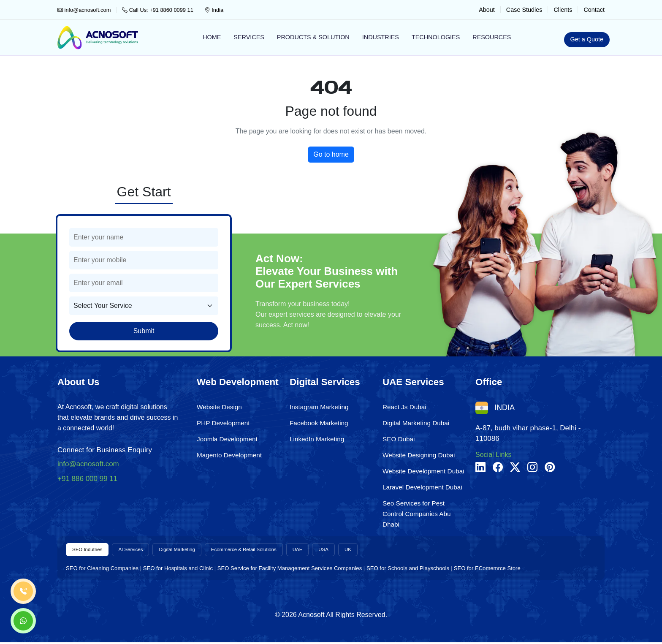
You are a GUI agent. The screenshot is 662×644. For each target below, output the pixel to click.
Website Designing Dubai (419, 455)
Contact (594, 10)
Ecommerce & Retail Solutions (271, 550)
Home (212, 37)
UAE (333, 550)
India (214, 10)
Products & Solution (313, 37)
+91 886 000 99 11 (87, 479)
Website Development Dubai (423, 471)
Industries (381, 37)
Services (249, 37)
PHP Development (223, 423)
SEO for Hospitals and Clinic (178, 570)
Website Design (219, 407)
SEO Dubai (399, 439)
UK (387, 550)
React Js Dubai (404, 407)
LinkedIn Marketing (317, 439)
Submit (144, 331)
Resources (492, 37)
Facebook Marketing (319, 423)
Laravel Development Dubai (422, 487)
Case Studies (524, 10)
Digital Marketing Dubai (416, 423)
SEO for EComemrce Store (487, 570)
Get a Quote (587, 39)
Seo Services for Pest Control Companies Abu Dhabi (417, 514)
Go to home (331, 154)
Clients (563, 10)
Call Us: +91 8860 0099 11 (157, 10)
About (487, 10)
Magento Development (229, 455)
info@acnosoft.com (84, 10)
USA (361, 550)
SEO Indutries (91, 550)
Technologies (436, 37)
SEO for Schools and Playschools (408, 570)
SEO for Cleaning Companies (102, 570)
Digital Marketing (193, 550)
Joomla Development (227, 439)
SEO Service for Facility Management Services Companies (290, 570)
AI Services (140, 550)
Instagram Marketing (319, 407)
